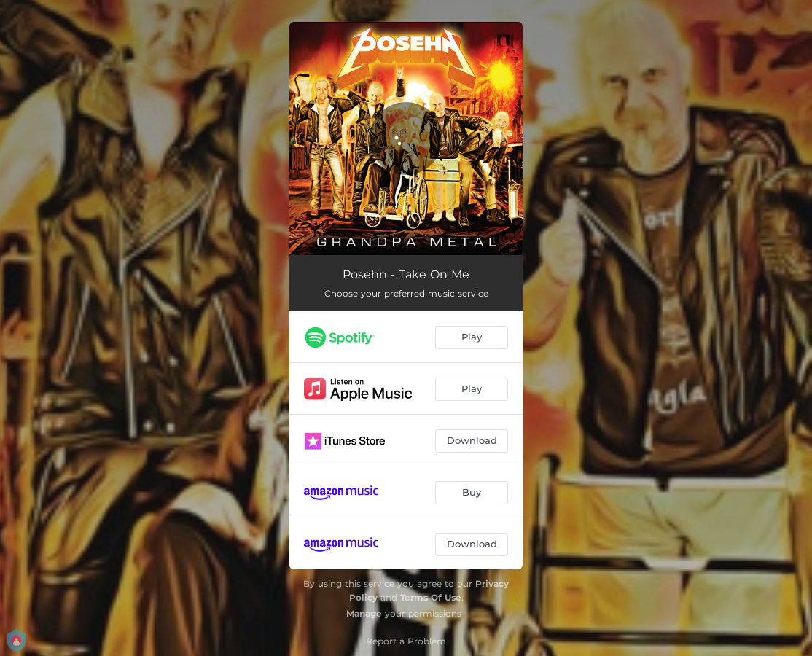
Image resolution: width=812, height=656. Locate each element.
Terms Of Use (431, 597)
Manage (364, 613)
